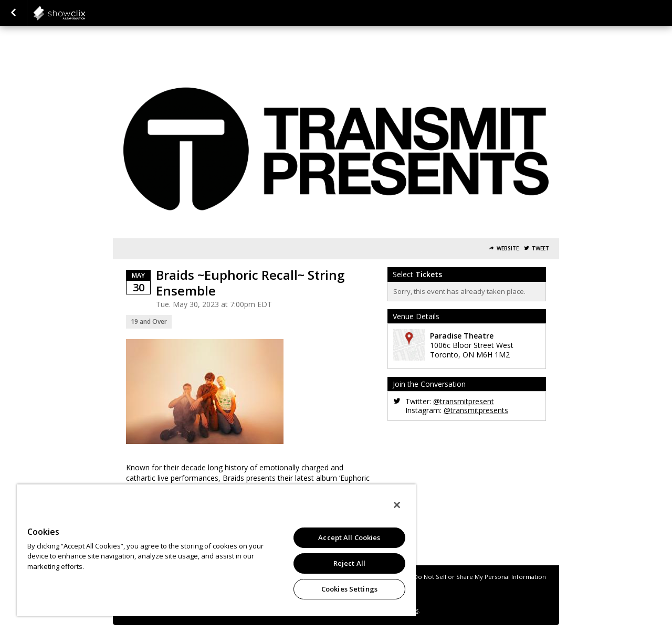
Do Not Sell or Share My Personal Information (480, 577)
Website (508, 249)
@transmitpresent (464, 401)
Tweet (540, 249)
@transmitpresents (476, 410)
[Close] (397, 505)
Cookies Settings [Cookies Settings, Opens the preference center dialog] (349, 589)
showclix (85, 13)
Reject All (349, 563)
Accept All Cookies (349, 537)
